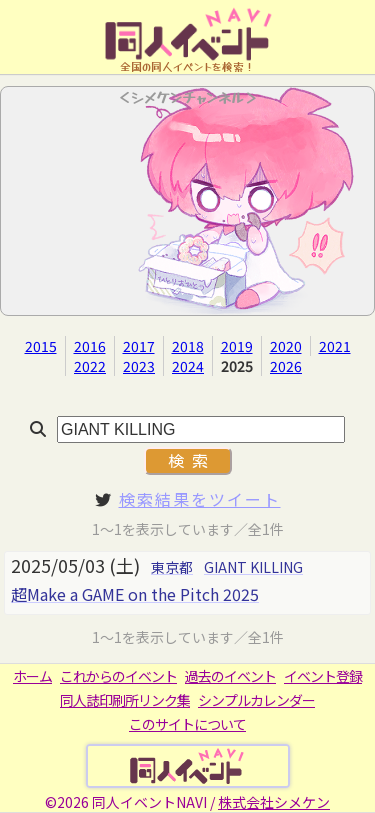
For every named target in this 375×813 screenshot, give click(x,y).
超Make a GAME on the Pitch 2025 (135, 594)
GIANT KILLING (253, 567)
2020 (286, 346)
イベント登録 (323, 676)
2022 (90, 366)
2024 (188, 366)
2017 (139, 346)
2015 (41, 346)
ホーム (32, 676)
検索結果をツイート (200, 499)
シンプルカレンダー (256, 700)
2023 (139, 366)
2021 (335, 346)
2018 (188, 346)
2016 (90, 346)
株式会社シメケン (274, 802)
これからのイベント (118, 676)
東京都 (172, 567)
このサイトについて (187, 724)
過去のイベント (230, 676)
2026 (286, 366)
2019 (237, 346)
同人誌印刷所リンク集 (125, 700)
